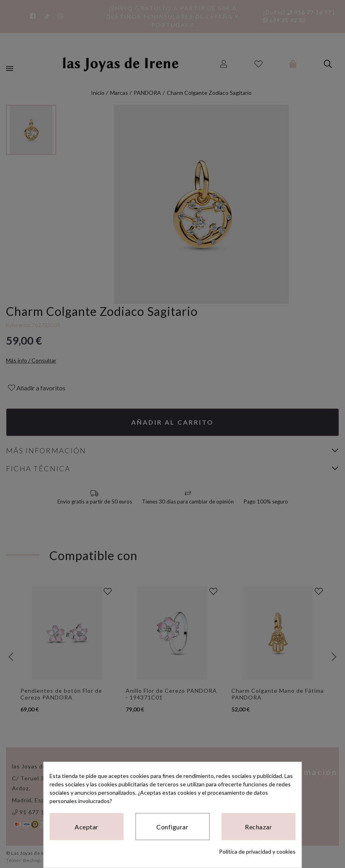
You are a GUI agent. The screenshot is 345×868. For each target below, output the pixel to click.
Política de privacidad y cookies (257, 851)
